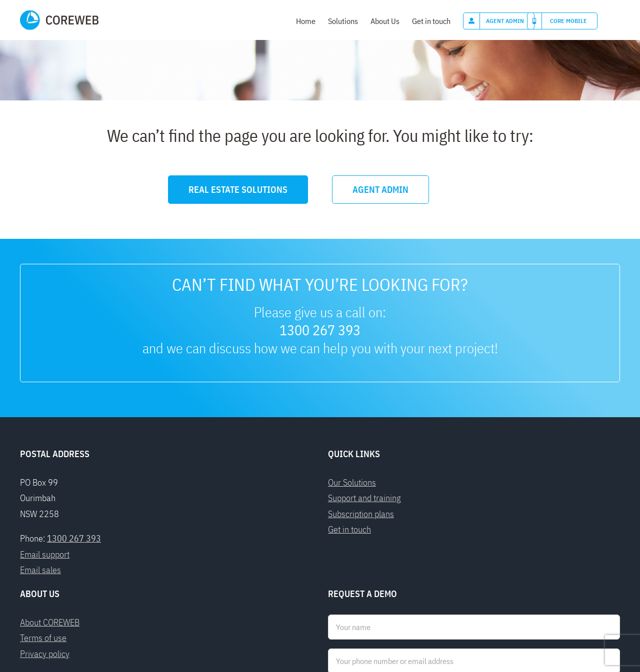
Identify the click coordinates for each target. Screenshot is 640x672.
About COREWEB (50, 478)
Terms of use (43, 493)
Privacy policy (45, 509)
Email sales (40, 425)
